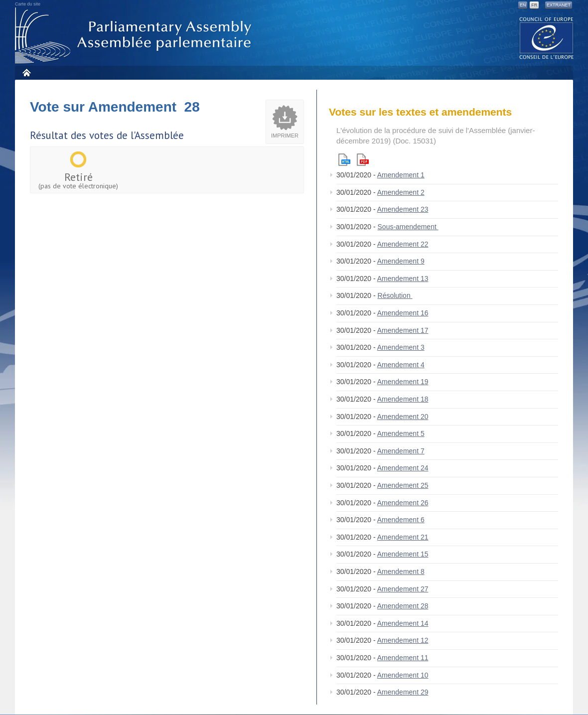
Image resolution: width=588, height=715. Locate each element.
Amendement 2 (401, 192)
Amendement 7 (401, 451)
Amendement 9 (401, 261)
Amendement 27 (403, 589)
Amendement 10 (403, 675)
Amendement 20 (403, 417)
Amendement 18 (403, 399)
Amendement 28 (403, 606)
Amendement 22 (403, 244)
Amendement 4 (401, 365)
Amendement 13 (403, 279)
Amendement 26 (403, 503)
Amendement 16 (403, 313)
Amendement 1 (401, 175)
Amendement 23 (403, 209)
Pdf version (363, 160)
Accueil (26, 72)
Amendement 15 (403, 554)
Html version (344, 160)
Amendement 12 (403, 640)
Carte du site (28, 4)
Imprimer (285, 136)
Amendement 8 (401, 572)
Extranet (559, 5)
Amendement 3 (401, 347)
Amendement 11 (403, 658)
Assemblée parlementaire (135, 36)
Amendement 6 (401, 520)
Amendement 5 (401, 433)
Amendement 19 (403, 382)
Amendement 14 (403, 623)
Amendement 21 (403, 537)
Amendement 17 (403, 330)
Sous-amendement (408, 227)
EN (523, 5)
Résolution (395, 295)
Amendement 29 (403, 692)
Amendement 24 (403, 468)
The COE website (547, 38)
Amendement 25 (403, 485)
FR (534, 5)
